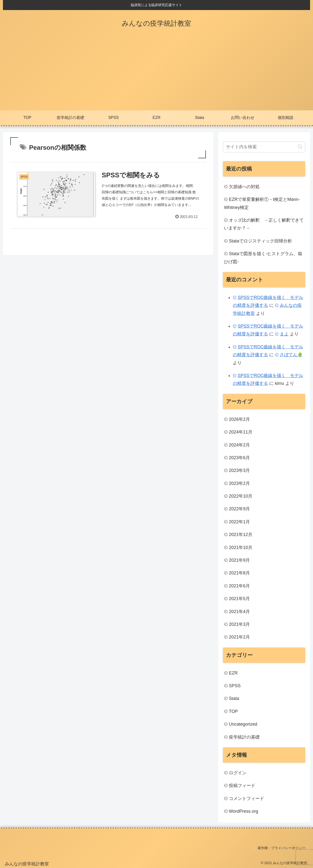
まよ (284, 334)
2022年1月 (239, 522)
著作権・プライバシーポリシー (281, 848)
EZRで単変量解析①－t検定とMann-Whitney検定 (262, 203)
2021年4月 (239, 612)
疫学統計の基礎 (244, 737)
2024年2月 (239, 445)
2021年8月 (239, 573)
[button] (300, 147)
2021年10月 (241, 548)
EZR (233, 673)
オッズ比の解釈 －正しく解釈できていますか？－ (264, 224)
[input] (264, 147)
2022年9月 (239, 509)
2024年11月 (241, 432)
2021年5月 (239, 599)
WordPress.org (244, 811)
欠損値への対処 (244, 187)
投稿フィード (242, 786)
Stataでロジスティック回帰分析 (260, 241)
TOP (233, 711)
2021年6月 (239, 586)
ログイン (238, 773)
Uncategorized (243, 724)
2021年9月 (239, 560)
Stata (234, 698)
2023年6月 (239, 458)
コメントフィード (246, 799)
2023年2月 (239, 483)
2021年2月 (239, 637)
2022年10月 (241, 496)
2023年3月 (239, 470)
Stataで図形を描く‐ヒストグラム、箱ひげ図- (263, 258)
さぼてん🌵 (291, 355)
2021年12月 (241, 535)
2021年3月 (239, 624)
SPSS (235, 686)
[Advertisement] (156, 74)
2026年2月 (239, 419)
